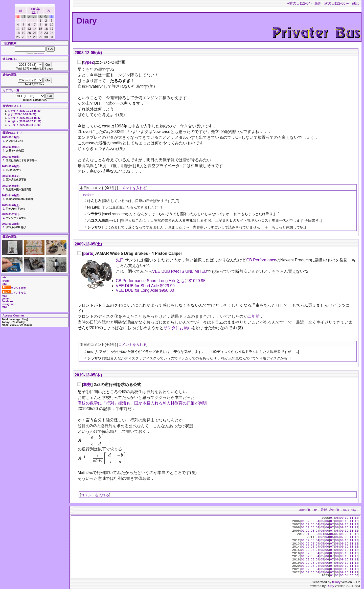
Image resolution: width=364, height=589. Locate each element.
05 (322, 521)
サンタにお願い (178, 328)
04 (317, 521)
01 (303, 521)
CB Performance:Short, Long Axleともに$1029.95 (161, 281)
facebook (8, 301)
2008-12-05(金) (88, 53)
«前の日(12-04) (299, 3)
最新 (318, 3)
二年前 (254, 316)
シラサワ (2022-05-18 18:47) (25, 118)
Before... (90, 195)
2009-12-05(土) (88, 244)
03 (313, 521)
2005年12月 (35, 11)
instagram (8, 304)
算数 (87, 385)
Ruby (330, 586)
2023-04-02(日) (11, 196)
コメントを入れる (132, 188)
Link (4, 284)
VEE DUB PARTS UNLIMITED (180, 271)
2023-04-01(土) (11, 205)
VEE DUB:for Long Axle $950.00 (145, 290)
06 (327, 521)
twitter (6, 299)
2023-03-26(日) (11, 214)
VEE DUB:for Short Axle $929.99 (145, 286)
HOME (6, 281)
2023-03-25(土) (11, 224)
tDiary (336, 582)
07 (332, 518)
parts (88, 253)
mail (4, 296)
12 (357, 518)
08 (337, 518)
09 (342, 518)
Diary (87, 21)
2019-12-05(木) (88, 375)
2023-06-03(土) (11, 157)
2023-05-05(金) (11, 176)
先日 (120, 260)
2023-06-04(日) (11, 147)
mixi (4, 307)
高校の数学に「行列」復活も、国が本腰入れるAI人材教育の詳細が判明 (142, 403)
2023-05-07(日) (11, 166)
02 (308, 521)
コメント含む (14, 288)
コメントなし (14, 293)
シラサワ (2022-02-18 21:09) (25, 125)
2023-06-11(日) (11, 137)
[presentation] (91, 440)
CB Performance (261, 260)
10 (347, 518)
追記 (355, 3)
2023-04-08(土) (11, 186)
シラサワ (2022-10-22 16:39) (25, 111)
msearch (40, 53)
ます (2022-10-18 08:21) (22, 114)
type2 (88, 62)
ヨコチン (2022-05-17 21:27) (25, 121)
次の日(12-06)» (336, 3)
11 (351, 518)
